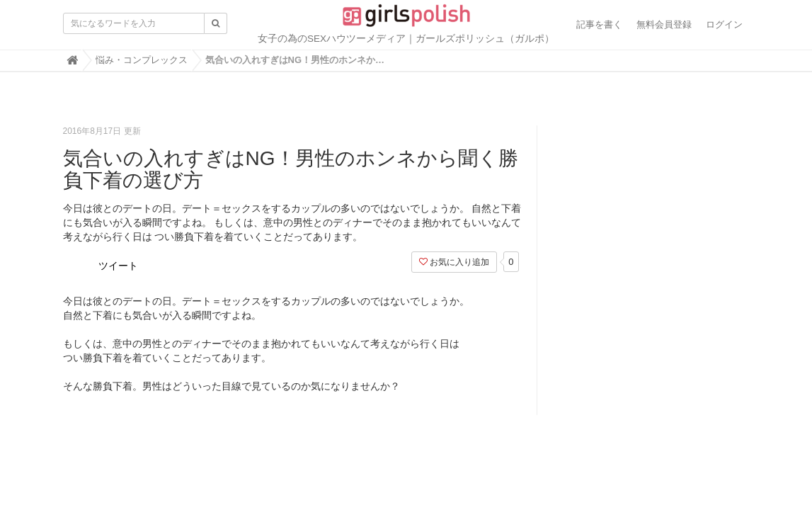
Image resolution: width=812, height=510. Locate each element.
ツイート (118, 266)
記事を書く (599, 24)
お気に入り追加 (454, 262)
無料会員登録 (664, 24)
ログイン (724, 24)
